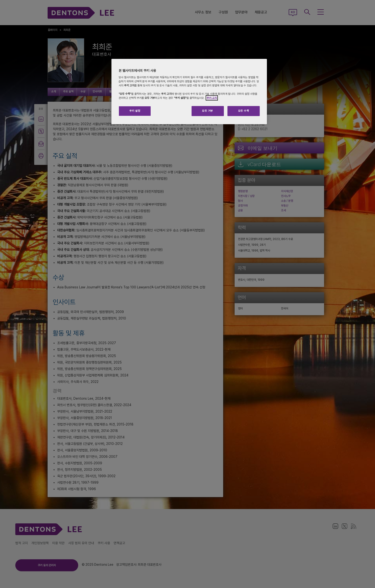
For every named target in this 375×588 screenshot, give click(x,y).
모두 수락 (244, 111)
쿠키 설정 (135, 111)
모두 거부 (208, 111)
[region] (189, 92)
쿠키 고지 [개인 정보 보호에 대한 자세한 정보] (212, 98)
